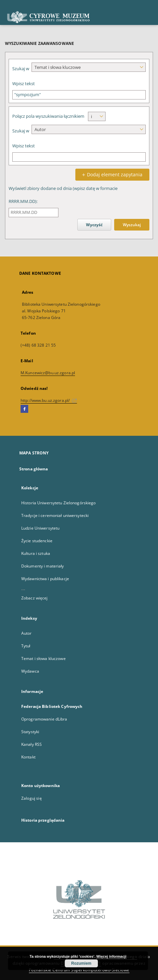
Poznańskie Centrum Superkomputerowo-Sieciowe (79, 970)
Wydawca (30, 671)
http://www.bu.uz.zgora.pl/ (49, 400)
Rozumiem (81, 963)
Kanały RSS (32, 744)
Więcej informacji (111, 956)
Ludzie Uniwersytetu (40, 528)
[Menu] (150, 5)
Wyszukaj (132, 225)
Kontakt (28, 757)
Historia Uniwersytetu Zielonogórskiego (59, 503)
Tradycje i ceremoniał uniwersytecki (55, 515)
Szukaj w (21, 69)
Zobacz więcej (35, 598)
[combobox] (89, 67)
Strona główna (34, 469)
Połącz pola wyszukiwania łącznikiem (48, 116)
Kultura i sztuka (36, 553)
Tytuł (26, 646)
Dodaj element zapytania (111, 174)
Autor (27, 633)
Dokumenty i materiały (43, 566)
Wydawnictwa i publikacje (45, 579)
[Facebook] (24, 409)
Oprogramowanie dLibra (44, 719)
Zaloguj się (32, 798)
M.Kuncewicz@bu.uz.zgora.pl (48, 373)
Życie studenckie (37, 541)
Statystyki (30, 732)
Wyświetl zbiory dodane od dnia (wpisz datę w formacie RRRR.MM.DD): (63, 195)
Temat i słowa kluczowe (43, 658)
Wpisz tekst (24, 84)
